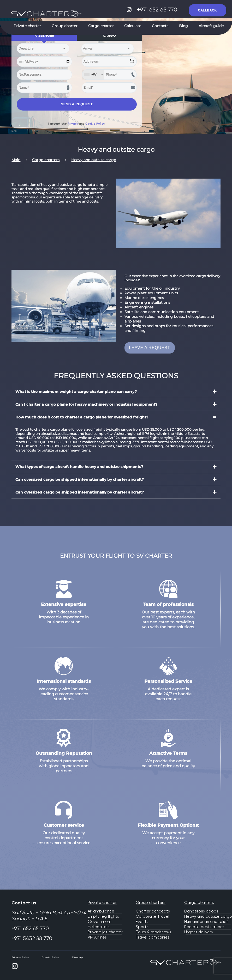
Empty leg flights (103, 916)
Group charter (65, 26)
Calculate (133, 26)
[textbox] (40, 48)
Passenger (44, 36)
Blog (183, 26)
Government (100, 922)
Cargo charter (101, 26)
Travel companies (153, 937)
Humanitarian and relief (206, 922)
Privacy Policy (20, 957)
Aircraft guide (211, 26)
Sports (142, 927)
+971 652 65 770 (159, 10)
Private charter (27, 26)
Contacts (160, 26)
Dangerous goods (201, 911)
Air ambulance (101, 911)
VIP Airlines (97, 937)
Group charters (151, 902)
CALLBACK (207, 10)
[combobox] (43, 48)
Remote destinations (204, 927)
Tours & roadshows (153, 932)
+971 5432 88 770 (32, 938)
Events (142, 922)
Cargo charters (199, 902)
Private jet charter (105, 932)
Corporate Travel (152, 916)
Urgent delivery (199, 932)
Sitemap (77, 957)
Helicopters (99, 927)
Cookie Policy (95, 124)
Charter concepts (153, 911)
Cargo (109, 36)
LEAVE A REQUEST (150, 348)
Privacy (73, 124)
